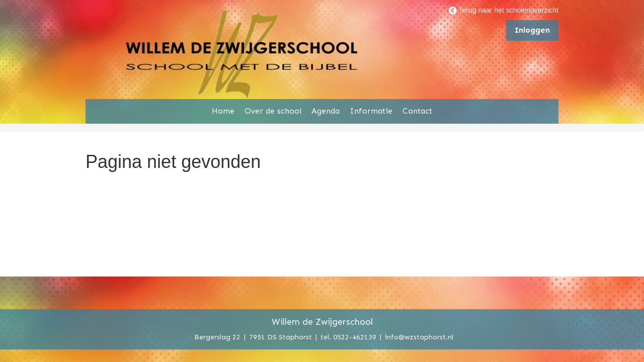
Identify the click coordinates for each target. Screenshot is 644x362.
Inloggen (532, 30)
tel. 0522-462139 (348, 337)
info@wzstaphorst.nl (419, 337)
